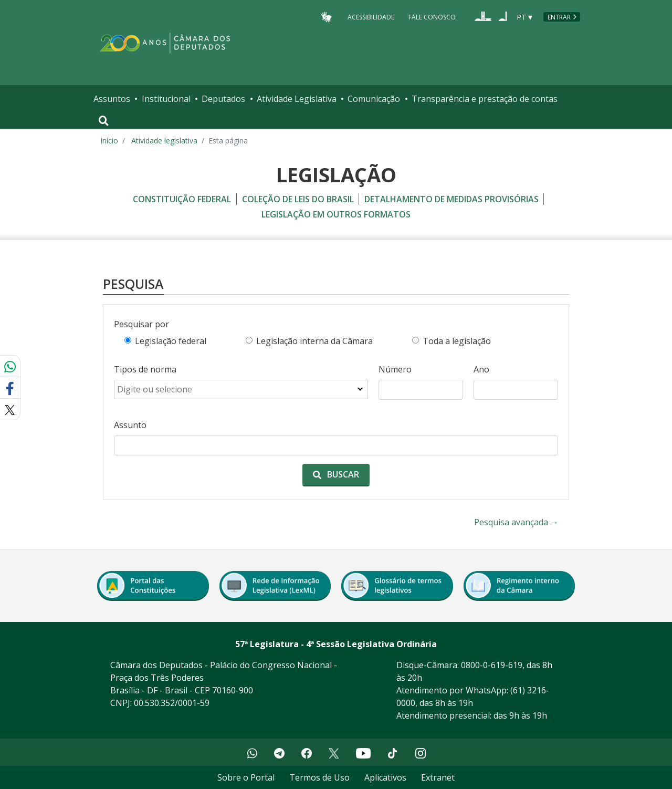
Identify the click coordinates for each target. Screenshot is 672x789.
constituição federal (182, 199)
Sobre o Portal (246, 777)
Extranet (438, 777)
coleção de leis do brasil (298, 199)
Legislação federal (171, 341)
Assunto (130, 425)
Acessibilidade (371, 17)
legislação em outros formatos (336, 214)
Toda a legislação (457, 341)
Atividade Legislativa (297, 99)
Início (109, 141)
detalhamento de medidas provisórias (451, 199)
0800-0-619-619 (492, 665)
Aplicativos (385, 777)
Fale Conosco (432, 17)
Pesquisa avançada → (516, 522)
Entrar (559, 17)
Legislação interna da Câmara (314, 341)
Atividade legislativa (164, 141)
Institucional (166, 99)
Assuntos (112, 99)
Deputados (223, 99)
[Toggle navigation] (104, 121)
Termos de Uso (319, 777)
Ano (481, 369)
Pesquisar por (141, 324)
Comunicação (374, 99)
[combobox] (241, 390)
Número (395, 369)
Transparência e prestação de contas (485, 99)
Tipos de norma (145, 369)
